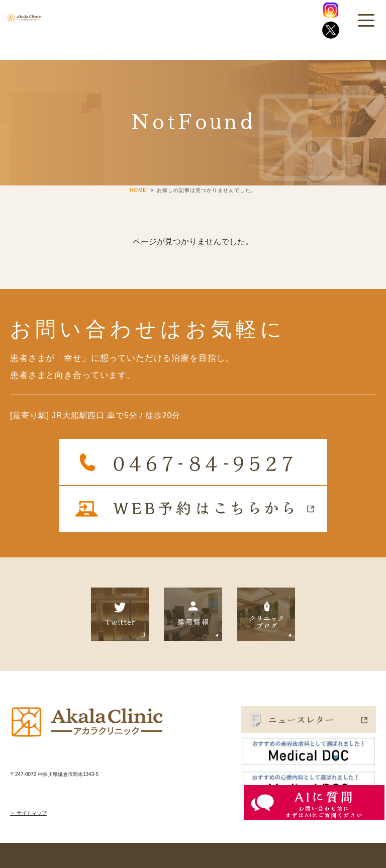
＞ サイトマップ (28, 813)
